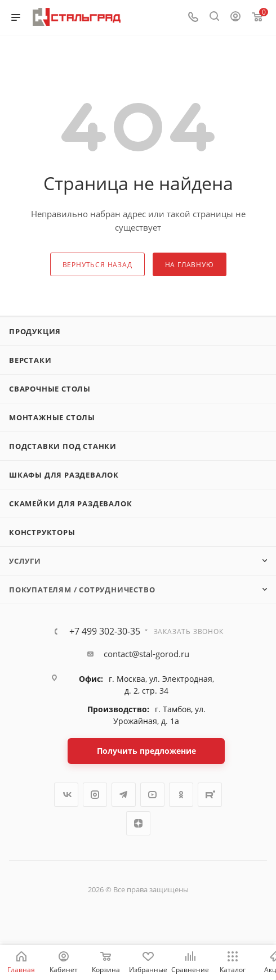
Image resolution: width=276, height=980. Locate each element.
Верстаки (30, 360)
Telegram (124, 795)
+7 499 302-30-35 (105, 631)
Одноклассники (181, 795)
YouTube (152, 795)
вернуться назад (97, 265)
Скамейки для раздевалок (70, 504)
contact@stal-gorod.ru (146, 654)
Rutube (210, 795)
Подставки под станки (63, 446)
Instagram (95, 795)
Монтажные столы (52, 417)
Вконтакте (66, 795)
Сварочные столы (50, 389)
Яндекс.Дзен (138, 823)
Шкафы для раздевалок (64, 475)
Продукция (35, 331)
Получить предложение (146, 751)
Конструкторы (42, 532)
